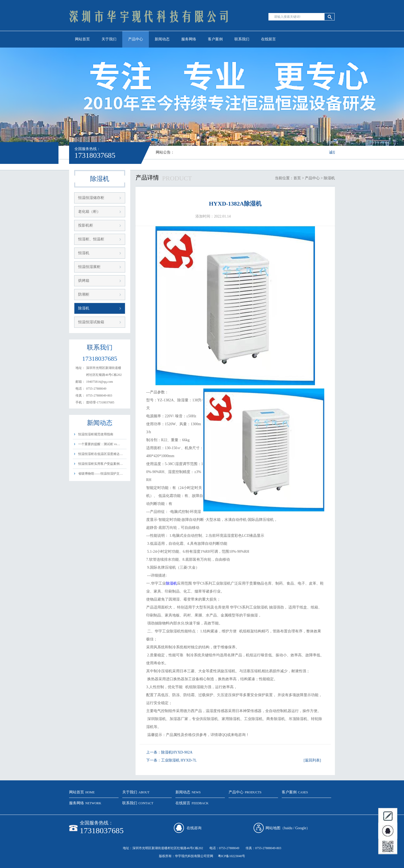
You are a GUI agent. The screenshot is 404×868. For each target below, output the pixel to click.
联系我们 (242, 39)
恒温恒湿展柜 (89, 267)
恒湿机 (84, 253)
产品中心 (136, 39)
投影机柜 (86, 225)
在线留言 (268, 39)
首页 (297, 178)
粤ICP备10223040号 (232, 856)
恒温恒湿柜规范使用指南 (96, 434)
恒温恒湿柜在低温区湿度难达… (100, 454)
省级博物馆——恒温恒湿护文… (100, 474)
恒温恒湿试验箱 (91, 322)
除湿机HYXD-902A (177, 752)
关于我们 (109, 39)
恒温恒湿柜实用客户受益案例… (100, 464)
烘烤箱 (84, 281)
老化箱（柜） (89, 212)
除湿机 (84, 308)
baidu (288, 828)
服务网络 (189, 39)
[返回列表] (312, 760)
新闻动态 (162, 39)
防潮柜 (84, 294)
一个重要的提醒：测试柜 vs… (99, 444)
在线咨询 (194, 828)
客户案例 (215, 39)
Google (301, 828)
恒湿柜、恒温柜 (91, 239)
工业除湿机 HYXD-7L (179, 760)
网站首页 (82, 39)
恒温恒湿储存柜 (91, 198)
